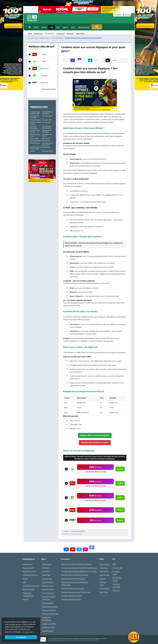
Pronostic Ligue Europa (35, 131)
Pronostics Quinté (47, 151)
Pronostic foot (47, 579)
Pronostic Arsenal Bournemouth (73, 589)
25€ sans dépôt (84, 27)
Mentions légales (29, 590)
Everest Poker (104, 589)
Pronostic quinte (116, 573)
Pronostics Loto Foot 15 (47, 135)
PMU (114, 564)
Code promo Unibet (49, 624)
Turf (51, 27)
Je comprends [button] (21, 637)
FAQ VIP (25, 599)
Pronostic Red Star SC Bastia (71, 596)
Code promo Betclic (49, 610)
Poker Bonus (104, 571)
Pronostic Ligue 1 (47, 116)
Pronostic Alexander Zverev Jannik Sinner (76, 592)
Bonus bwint (46, 141)
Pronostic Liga (46, 122)
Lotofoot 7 (46, 568)
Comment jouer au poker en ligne (36, 148)
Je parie (120, 469)
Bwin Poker (104, 592)
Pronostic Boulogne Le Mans (71, 599)
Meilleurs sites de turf (41, 47)
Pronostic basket (48, 590)
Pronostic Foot (39, 107)
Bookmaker (46, 575)
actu (73, 27)
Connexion (126, 15)
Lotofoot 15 (46, 571)
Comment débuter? (78, 531)
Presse (25, 579)
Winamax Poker (103, 584)
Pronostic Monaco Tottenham (48, 113)
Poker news (104, 568)
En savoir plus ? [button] (28, 632)
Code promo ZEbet (49, 627)
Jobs (24, 582)
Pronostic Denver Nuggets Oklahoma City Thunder (79, 571)
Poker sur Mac (105, 575)
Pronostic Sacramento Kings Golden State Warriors (79, 568)
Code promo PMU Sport (50, 614)
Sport (36, 27)
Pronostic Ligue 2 (35, 120)
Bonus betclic (46, 138)
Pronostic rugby (48, 586)
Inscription (118, 15)
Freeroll (102, 579)
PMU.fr (99, 195)
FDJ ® (58, 27)
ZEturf (73, 198)
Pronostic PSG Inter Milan (35, 117)
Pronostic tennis (48, 582)
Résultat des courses (117, 579)
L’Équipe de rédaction (30, 575)
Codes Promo (46, 147)
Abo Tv (66, 27)
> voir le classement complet (48, 89)
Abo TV (32, 151)
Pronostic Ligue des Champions (49, 598)
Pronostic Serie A (47, 120)
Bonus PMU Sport (36, 141)
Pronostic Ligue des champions (47, 127)
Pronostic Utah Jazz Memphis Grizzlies (75, 575)
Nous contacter (28, 568)
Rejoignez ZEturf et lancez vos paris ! (95, 443)
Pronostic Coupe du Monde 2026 (35, 113)
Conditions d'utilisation (31, 586)
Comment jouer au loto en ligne (48, 144)
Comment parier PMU (116, 586)
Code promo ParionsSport (47, 619)
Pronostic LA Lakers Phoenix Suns (73, 579)
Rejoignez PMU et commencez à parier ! (95, 435)
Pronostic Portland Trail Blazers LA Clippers (76, 564)
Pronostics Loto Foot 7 (35, 135)
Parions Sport (47, 564)
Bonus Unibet (34, 138)
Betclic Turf (111, 195)
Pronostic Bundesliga (34, 127)
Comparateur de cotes (50, 607)
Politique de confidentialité (28, 594)
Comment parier (48, 603)
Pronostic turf (117, 568)
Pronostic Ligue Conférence (47, 131)
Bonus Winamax (35, 143)
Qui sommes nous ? (29, 571)
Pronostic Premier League (36, 123)
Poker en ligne (105, 564)
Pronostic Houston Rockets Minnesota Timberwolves (75, 584)
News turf (116, 591)
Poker (44, 27)
